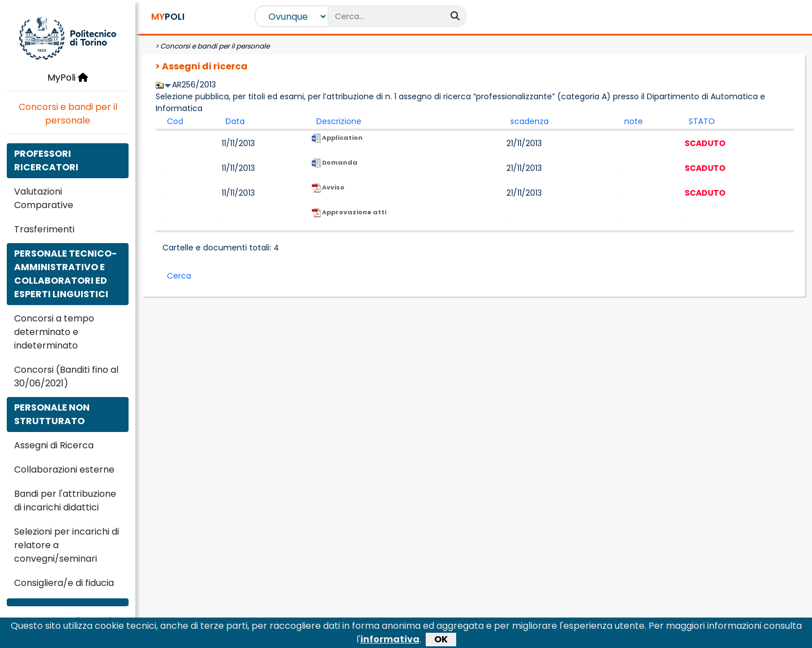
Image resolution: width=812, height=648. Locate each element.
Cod (175, 121)
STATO (702, 121)
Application (337, 143)
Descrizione (339, 121)
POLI (168, 17)
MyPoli (68, 78)
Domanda (335, 168)
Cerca (179, 276)
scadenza (529, 121)
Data (235, 121)
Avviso (328, 193)
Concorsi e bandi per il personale (68, 114)
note (634, 121)
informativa (390, 641)
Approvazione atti (349, 218)
